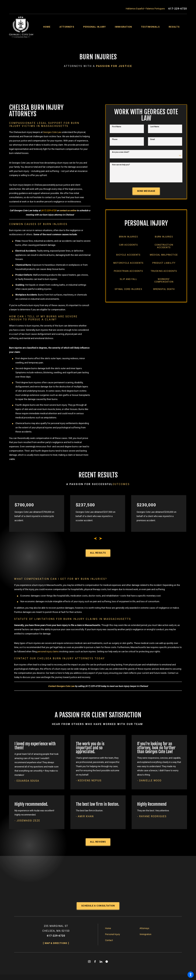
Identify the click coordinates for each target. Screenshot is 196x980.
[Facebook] (95, 961)
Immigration (145, 934)
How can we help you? (121, 165)
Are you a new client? (121, 152)
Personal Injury (112, 934)
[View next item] (101, 539)
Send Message (146, 191)
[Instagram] (89, 961)
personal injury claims (48, 652)
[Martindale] (107, 961)
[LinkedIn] (101, 961)
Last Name (155, 127)
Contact (109, 940)
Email (153, 139)
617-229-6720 (178, 9)
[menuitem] (51, 27)
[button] (191, 975)
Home (108, 928)
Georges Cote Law (52, 132)
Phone (115, 139)
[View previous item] (95, 539)
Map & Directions (56, 943)
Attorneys (144, 928)
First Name (117, 127)
